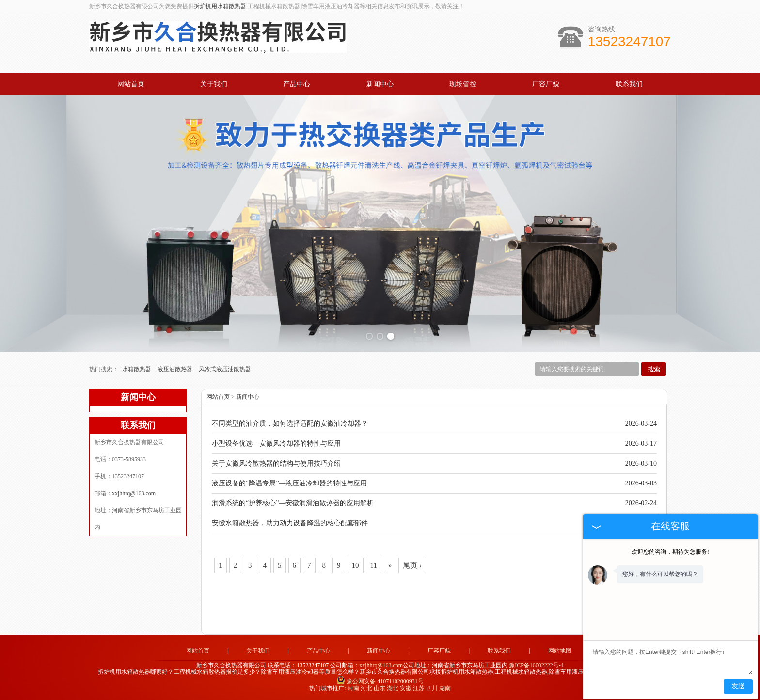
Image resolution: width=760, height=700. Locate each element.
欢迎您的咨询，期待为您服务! (670, 552)
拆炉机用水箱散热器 (220, 6)
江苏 (419, 688)
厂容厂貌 (546, 84)
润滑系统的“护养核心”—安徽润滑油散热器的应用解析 (293, 503)
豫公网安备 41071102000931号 (380, 681)
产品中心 (297, 84)
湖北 (393, 688)
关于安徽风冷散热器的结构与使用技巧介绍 (276, 463)
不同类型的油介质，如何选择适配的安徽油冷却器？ (290, 424)
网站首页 (131, 84)
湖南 (445, 688)
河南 (353, 688)
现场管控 (463, 84)
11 (374, 565)
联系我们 (629, 84)
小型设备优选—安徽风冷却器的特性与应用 (276, 443)
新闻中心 (380, 84)
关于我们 (214, 84)
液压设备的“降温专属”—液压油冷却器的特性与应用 (289, 483)
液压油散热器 (176, 369)
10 (356, 565)
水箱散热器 (137, 369)
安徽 (406, 688)
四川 (432, 688)
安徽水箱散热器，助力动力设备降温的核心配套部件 (290, 523)
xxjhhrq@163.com (134, 493)
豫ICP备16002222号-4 (536, 665)
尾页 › (412, 565)
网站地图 (560, 651)
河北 (366, 688)
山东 (380, 688)
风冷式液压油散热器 (225, 369)
